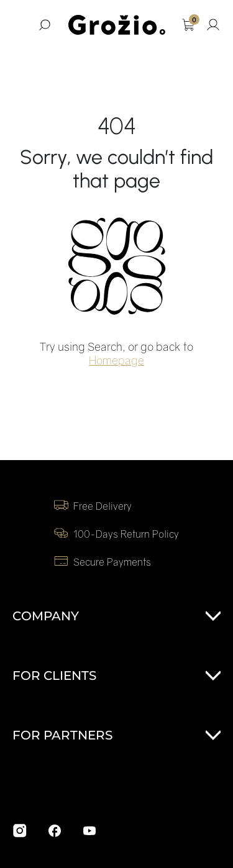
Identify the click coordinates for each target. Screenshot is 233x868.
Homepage (116, 360)
